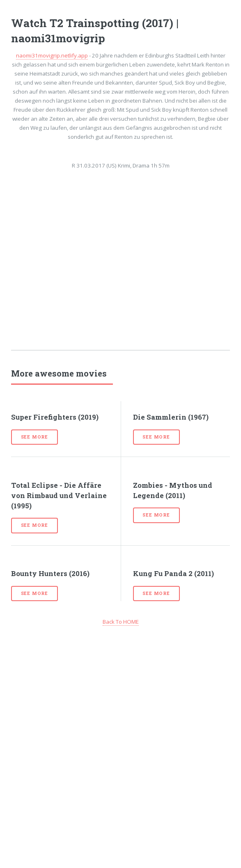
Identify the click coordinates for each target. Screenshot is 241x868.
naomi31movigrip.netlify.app (52, 55)
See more (34, 437)
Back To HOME (121, 622)
